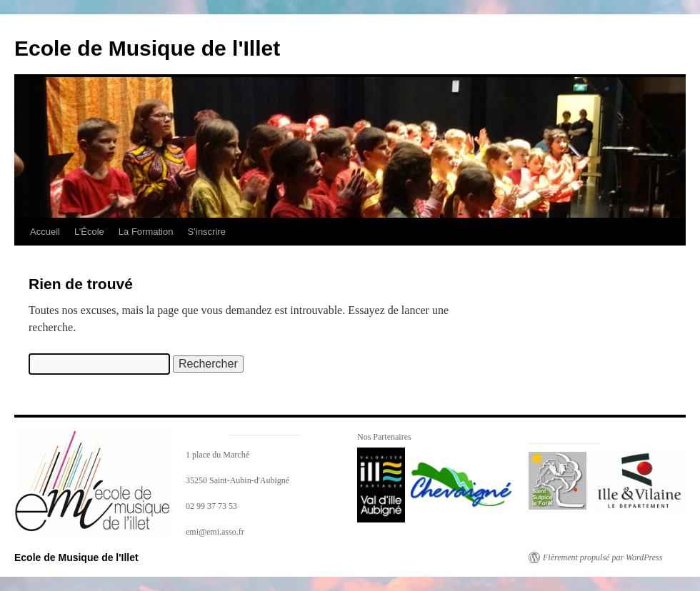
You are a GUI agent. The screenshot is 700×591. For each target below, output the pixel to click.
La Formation (146, 232)
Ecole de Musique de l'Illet (147, 48)
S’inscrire (206, 232)
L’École (89, 232)
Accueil (45, 232)
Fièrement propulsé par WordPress (602, 557)
